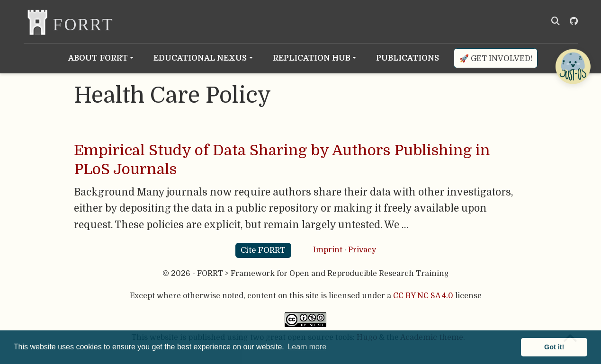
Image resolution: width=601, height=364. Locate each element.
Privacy (362, 250)
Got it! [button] (554, 347)
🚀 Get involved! (496, 58)
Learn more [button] (307, 347)
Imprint (328, 250)
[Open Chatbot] (573, 66)
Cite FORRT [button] (263, 250)
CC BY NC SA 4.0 (423, 296)
